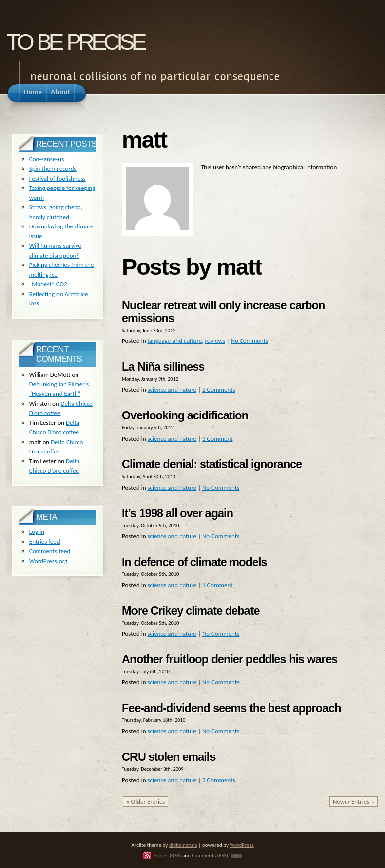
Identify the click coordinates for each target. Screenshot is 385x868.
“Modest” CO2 (48, 284)
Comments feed (50, 551)
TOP (237, 856)
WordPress (242, 845)
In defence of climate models (194, 562)
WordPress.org (48, 561)
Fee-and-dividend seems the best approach (231, 708)
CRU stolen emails (169, 757)
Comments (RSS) (210, 855)
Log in (37, 532)
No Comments (250, 341)
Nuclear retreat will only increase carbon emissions (223, 312)
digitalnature (183, 845)
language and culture (174, 341)
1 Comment (218, 438)
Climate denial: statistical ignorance (212, 464)
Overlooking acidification (185, 415)
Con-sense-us (46, 159)
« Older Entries (146, 802)
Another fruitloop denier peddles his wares (230, 659)
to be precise (75, 39)
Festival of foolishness (58, 178)
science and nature (172, 390)
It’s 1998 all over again (177, 513)
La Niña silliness (163, 367)
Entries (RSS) (167, 855)
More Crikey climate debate (191, 611)
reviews (215, 341)
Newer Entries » (353, 802)
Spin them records (53, 169)
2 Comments (219, 390)
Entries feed (45, 542)
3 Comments (219, 780)
